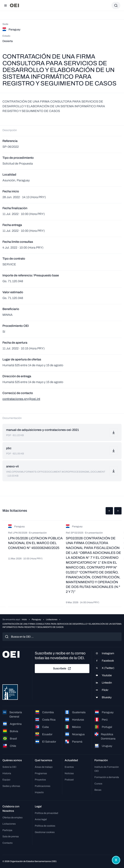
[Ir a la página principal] (14, 5)
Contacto (8, 843)
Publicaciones (43, 786)
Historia (7, 773)
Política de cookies (45, 826)
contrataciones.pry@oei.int (21, 399)
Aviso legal (41, 819)
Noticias (69, 773)
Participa (7, 830)
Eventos (69, 767)
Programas (41, 773)
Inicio (24, 619)
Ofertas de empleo (12, 818)
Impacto (39, 792)
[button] (109, 511)
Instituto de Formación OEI (107, 769)
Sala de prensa (11, 836)
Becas (98, 790)
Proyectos (40, 780)
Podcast (69, 780)
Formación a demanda (107, 777)
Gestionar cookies (45, 832)
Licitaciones (52, 619)
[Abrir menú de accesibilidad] (116, 860)
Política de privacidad (46, 813)
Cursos (98, 784)
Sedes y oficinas (11, 786)
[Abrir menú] (6, 6)
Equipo (6, 780)
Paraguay (36, 619)
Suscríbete (62, 669)
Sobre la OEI (9, 767)
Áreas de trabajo (44, 767)
